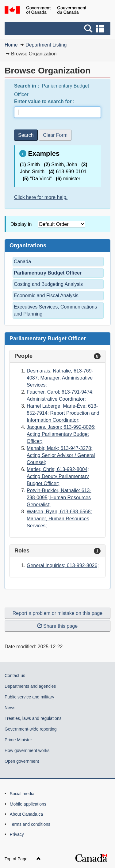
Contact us (15, 675)
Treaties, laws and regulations (33, 718)
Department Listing (46, 45)
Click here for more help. (41, 197)
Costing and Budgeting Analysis (48, 284)
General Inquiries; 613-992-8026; (63, 565)
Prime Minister (18, 740)
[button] (58, 28)
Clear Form (55, 135)
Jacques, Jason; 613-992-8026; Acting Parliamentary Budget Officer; (61, 434)
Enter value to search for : (45, 101)
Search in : (27, 86)
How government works (27, 750)
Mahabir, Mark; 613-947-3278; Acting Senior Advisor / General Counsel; (61, 455)
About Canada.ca (26, 814)
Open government (22, 761)
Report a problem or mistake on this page (57, 613)
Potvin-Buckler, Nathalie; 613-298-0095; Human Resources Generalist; (59, 498)
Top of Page (23, 859)
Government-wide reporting (31, 729)
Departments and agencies (30, 686)
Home (11, 45)
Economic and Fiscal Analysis (46, 296)
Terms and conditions (30, 824)
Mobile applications (28, 804)
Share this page (57, 626)
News (10, 708)
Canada (22, 262)
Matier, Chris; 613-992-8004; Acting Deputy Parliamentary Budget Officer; (58, 476)
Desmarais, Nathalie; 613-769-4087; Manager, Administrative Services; (60, 378)
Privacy (17, 834)
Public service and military (29, 697)
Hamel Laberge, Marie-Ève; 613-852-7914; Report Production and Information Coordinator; (63, 413)
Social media (22, 794)
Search (26, 135)
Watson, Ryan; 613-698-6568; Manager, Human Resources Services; (59, 519)
